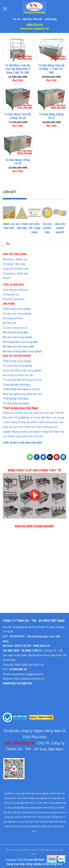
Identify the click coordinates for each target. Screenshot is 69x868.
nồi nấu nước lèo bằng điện (40, 822)
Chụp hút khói (44, 817)
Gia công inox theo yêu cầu (18, 375)
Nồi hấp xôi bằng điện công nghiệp (22, 351)
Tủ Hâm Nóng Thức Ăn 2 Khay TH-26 (18, 116)
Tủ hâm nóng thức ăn (15, 328)
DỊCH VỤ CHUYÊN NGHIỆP (17, 355)
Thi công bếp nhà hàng (16, 403)
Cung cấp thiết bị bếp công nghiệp (22, 370)
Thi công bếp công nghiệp (17, 366)
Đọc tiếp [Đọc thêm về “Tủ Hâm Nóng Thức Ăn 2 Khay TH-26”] (18, 126)
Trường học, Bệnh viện (15, 274)
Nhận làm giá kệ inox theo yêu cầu (22, 394)
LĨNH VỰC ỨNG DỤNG (15, 254)
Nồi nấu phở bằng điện (15, 332)
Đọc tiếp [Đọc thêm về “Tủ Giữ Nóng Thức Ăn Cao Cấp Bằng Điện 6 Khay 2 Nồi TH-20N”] (18, 80)
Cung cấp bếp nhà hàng (16, 385)
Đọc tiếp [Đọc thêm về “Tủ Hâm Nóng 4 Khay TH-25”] (18, 171)
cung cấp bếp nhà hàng (22, 803)
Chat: (56, 859)
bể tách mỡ (30, 817)
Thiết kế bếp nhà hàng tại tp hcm (21, 389)
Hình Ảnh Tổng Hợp (33, 19)
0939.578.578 (35, 25)
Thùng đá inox (11, 294)
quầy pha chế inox (14, 817)
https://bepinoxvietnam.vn (29, 679)
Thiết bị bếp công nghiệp (17, 309)
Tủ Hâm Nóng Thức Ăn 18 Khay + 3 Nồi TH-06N (51, 69)
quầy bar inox (58, 812)
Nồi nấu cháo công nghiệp (17, 337)
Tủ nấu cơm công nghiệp (17, 314)
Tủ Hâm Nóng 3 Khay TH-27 (51, 116)
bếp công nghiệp (29, 808)
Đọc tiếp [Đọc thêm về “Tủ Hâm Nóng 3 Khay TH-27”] (51, 126)
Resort (7, 278)
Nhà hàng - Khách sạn (15, 259)
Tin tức (17, 19)
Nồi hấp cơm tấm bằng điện (18, 347)
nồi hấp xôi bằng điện (24, 812)
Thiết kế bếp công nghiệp (17, 361)
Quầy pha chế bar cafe (16, 269)
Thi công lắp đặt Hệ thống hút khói (22, 380)
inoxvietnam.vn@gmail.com (34, 28)
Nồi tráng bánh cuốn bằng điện (20, 342)
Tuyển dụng (51, 19)
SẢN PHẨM (9, 303)
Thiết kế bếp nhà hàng (15, 399)
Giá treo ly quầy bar (14, 299)
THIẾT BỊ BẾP (10, 442)
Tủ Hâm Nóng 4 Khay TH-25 (18, 162)
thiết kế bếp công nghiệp (34, 798)
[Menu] (5, 9)
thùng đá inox (43, 812)
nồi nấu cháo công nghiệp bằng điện (28, 826)
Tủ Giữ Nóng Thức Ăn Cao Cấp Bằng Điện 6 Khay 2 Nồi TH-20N (18, 69)
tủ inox (21, 822)
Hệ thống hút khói (13, 318)
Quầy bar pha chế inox (15, 290)
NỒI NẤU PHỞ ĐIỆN (31, 442)
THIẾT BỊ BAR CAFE (13, 284)
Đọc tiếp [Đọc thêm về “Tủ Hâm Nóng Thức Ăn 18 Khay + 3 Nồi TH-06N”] (51, 80)
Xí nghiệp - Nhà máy (14, 264)
